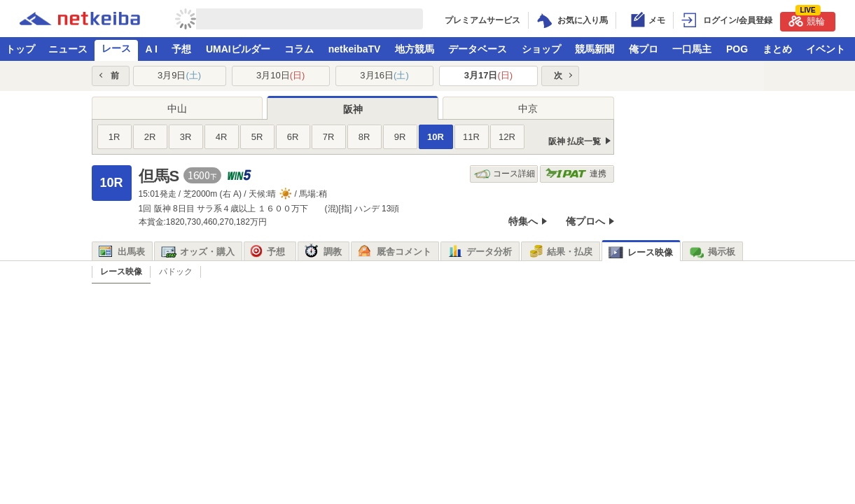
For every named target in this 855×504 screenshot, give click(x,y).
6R (293, 137)
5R (257, 137)
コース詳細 (505, 174)
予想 (181, 49)
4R (222, 137)
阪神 (353, 109)
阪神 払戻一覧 (575, 141)
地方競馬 (415, 49)
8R (364, 137)
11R (471, 137)
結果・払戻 (560, 252)
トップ (20, 49)
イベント (826, 49)
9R (400, 137)
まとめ (777, 49)
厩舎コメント (395, 252)
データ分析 (480, 252)
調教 (323, 252)
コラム (299, 49)
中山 (177, 108)
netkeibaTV (355, 49)
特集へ (523, 221)
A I (152, 49)
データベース (478, 49)
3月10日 (280, 75)
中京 (528, 108)
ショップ (541, 49)
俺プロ (644, 49)
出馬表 (122, 252)
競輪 (807, 19)
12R (507, 137)
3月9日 (179, 75)
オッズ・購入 (198, 252)
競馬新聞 (595, 49)
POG (737, 49)
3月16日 (384, 75)
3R (186, 137)
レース (116, 48)
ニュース (68, 49)
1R (114, 137)
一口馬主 (692, 49)
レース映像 (641, 252)
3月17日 (488, 75)
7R (329, 137)
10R (436, 137)
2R (150, 137)
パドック (176, 272)
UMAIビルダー (238, 49)
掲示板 (712, 252)
